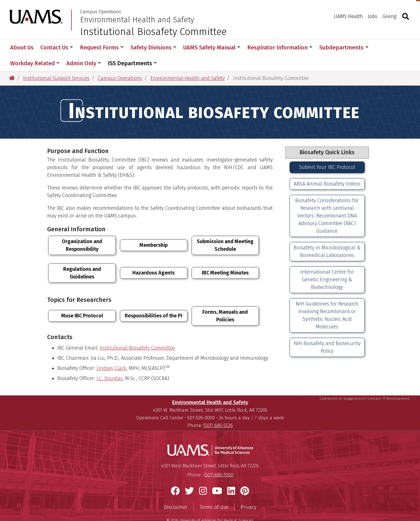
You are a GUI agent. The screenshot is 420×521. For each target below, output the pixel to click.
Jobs (373, 16)
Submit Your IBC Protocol (327, 151)
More (385, 47)
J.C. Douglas (110, 363)
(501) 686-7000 (218, 460)
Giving (389, 16)
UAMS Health (348, 16)
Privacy (248, 492)
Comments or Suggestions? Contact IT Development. (365, 384)
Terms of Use (214, 492)
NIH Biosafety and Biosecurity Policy (327, 331)
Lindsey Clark (111, 352)
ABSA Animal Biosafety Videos (327, 168)
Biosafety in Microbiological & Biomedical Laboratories (327, 236)
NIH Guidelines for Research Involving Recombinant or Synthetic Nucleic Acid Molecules (327, 299)
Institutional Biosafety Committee (137, 332)
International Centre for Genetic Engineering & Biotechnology (327, 264)
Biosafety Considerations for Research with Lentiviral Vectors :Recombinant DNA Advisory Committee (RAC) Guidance (327, 200)
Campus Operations (101, 12)
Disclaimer (176, 492)
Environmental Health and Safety (137, 20)
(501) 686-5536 (218, 411)
